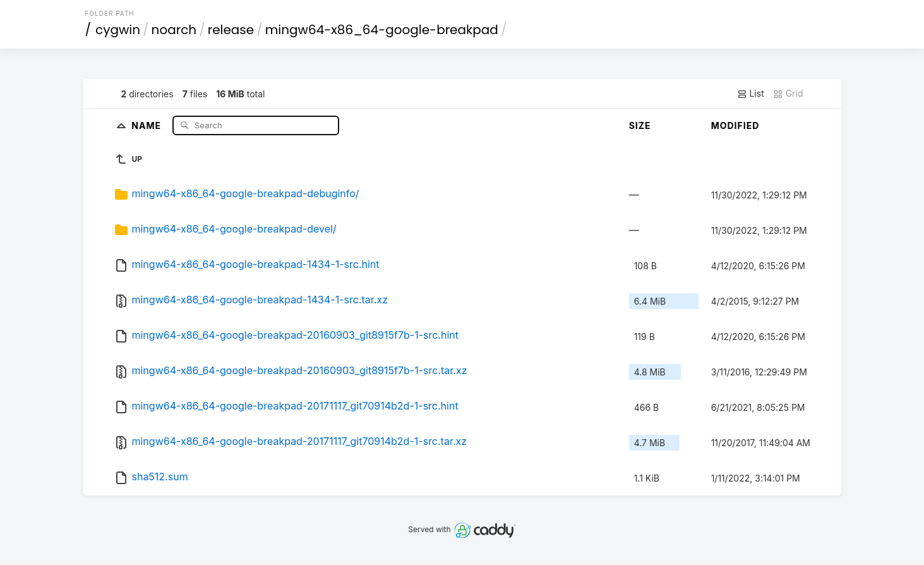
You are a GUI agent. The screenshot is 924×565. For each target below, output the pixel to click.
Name (147, 125)
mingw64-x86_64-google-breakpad (382, 30)
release (231, 30)
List (751, 94)
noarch (174, 30)
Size (640, 125)
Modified (735, 125)
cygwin (118, 30)
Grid (788, 94)
